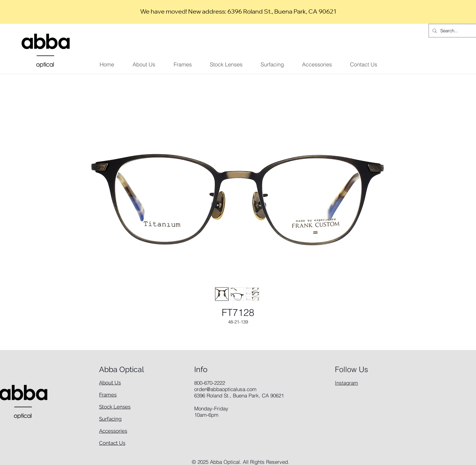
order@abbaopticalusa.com (225, 389)
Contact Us (112, 443)
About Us (110, 383)
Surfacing (110, 419)
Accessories (113, 431)
